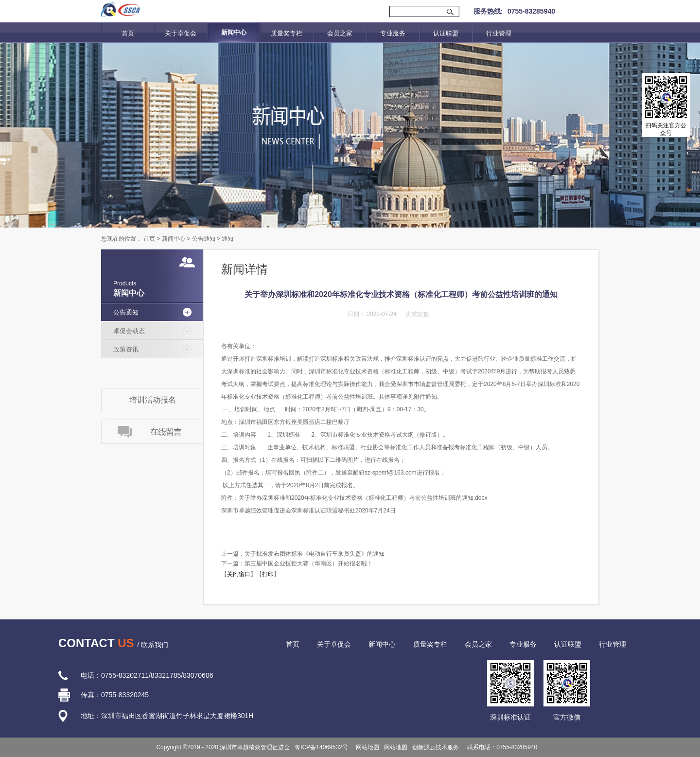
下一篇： (297, 563)
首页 (128, 33)
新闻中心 (174, 239)
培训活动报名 (153, 400)
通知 (227, 239)
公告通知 (204, 239)
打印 (268, 574)
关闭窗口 (239, 574)
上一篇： (303, 554)
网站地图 (366, 747)
